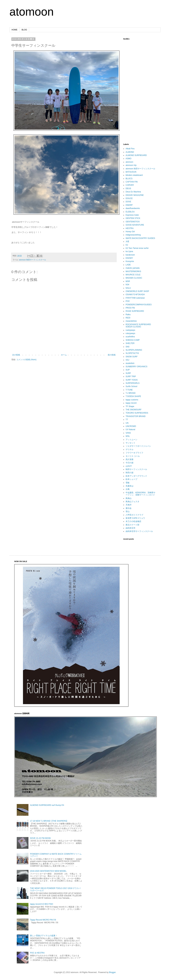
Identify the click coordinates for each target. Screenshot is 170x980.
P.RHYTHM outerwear (135, 298)
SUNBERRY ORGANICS (137, 367)
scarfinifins (130, 337)
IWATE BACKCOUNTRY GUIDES (140, 238)
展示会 (129, 508)
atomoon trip (131, 165)
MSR (128, 281)
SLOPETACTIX (132, 353)
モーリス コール (133, 456)
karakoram (130, 255)
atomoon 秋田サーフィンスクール (33, 260)
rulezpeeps (130, 333)
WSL (128, 436)
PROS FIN (130, 308)
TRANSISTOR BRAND (136, 416)
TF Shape (130, 406)
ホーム (64, 355)
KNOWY (129, 258)
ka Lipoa (129, 251)
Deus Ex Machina (133, 192)
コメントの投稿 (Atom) (26, 360)
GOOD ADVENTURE (135, 225)
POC (128, 301)
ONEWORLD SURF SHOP (137, 291)
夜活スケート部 (132, 525)
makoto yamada (133, 268)
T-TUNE (129, 390)
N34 (127, 285)
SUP (128, 370)
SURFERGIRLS (133, 383)
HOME (14, 30)
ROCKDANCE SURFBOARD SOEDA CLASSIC (138, 326)
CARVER (130, 185)
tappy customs (132, 400)
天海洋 (129, 505)
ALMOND (130, 152)
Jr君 (127, 242)
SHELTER (130, 343)
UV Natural (130, 430)
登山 (128, 511)
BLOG (24, 30)
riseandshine (131, 321)
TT (127, 420)
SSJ (127, 360)
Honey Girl (130, 232)
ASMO (128, 159)
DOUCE (129, 198)
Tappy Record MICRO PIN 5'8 (43, 920)
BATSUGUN (131, 172)
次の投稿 (16, 355)
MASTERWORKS (133, 271)
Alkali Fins (130, 149)
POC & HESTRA (37, 953)
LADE (128, 265)
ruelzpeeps (130, 330)
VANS (128, 433)
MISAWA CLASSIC (134, 278)
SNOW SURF (132, 357)
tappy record (131, 403)
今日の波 (130, 463)
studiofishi (130, 363)
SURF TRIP (131, 376)
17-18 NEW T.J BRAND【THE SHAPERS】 (49, 821)
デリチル (130, 450)
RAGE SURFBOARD (135, 311)
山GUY (129, 466)
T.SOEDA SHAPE (133, 396)
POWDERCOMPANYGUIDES (139, 305)
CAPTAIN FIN (132, 182)
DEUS (128, 188)
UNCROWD (131, 426)
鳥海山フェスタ (132, 502)
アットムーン (131, 440)
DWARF (129, 205)
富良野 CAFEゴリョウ (135, 518)
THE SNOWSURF (134, 410)
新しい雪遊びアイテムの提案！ (44, 936)
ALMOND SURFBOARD (136, 155)
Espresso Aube (132, 215)
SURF (128, 373)
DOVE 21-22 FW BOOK (40, 838)
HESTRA (130, 228)
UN (127, 423)
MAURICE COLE (133, 275)
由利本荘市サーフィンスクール (139, 531)
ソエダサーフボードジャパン (138, 446)
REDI (128, 318)
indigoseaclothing (133, 235)
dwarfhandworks (133, 208)
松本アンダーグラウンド (136, 476)
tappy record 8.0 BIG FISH (42, 904)
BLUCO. (129, 179)
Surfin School (131, 386)
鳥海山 (129, 498)
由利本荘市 (131, 528)
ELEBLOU (130, 212)
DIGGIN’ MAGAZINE (135, 195)
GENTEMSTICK (133, 222)
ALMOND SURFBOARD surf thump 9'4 (47, 805)
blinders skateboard (134, 175)
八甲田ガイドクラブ (134, 515)
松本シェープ (131, 479)
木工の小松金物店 (133, 521)
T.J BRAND (131, 393)
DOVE (128, 202)
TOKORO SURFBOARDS (137, 413)
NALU (128, 288)
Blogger (112, 972)
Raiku (128, 315)
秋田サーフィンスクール (136, 469)
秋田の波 (130, 473)
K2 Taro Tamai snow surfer (137, 248)
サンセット (131, 443)
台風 (128, 489)
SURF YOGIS (132, 380)
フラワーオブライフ (134, 453)
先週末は (130, 486)
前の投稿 (112, 355)
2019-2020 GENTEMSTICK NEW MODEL (48, 871)
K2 (127, 245)
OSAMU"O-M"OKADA (135, 295)
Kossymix (130, 261)
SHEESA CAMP (133, 340)
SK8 (127, 347)
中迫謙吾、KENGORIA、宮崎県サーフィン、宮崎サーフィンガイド (141, 494)
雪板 (128, 483)
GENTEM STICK (133, 218)
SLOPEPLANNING (134, 350)
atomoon (32, 12)
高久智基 (130, 459)
